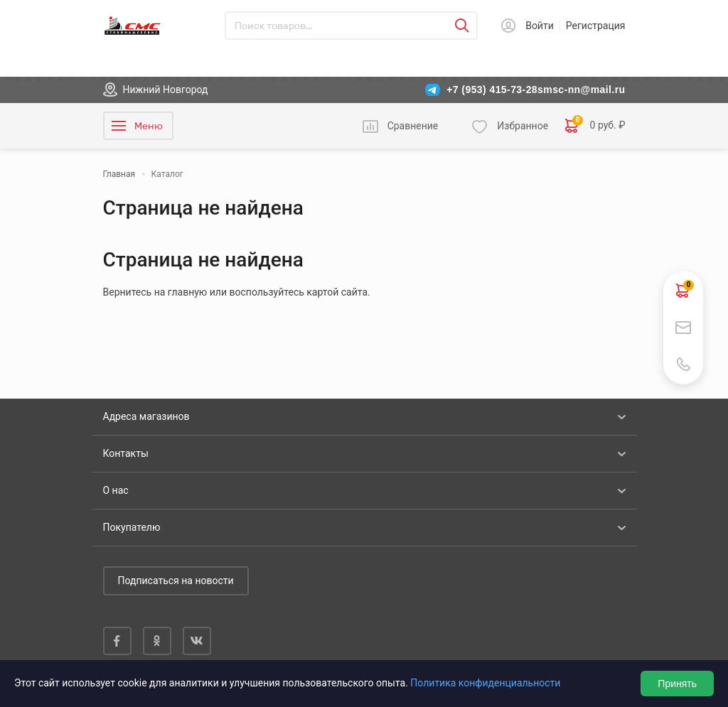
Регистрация (596, 26)
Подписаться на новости (176, 581)
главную (187, 292)
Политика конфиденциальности (485, 683)
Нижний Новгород (166, 90)
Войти (540, 26)
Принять (677, 684)
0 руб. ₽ (595, 126)
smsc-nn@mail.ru (581, 90)
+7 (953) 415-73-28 (492, 90)
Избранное (523, 126)
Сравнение (413, 126)
